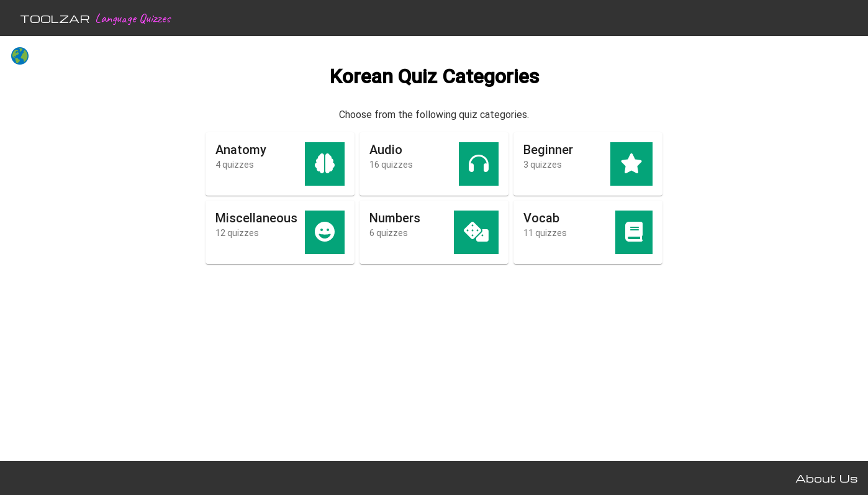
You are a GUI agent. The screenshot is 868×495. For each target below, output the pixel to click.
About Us (827, 478)
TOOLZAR (55, 18)
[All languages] (20, 57)
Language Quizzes (133, 18)
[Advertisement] (82, 265)
